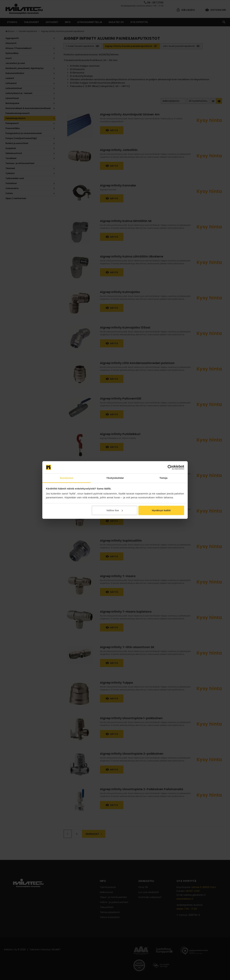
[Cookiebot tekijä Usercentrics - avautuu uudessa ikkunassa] (170, 467)
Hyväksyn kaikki (161, 510)
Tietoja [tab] (164, 478)
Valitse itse (115, 510)
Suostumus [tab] (67, 478)
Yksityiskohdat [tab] (115, 478)
